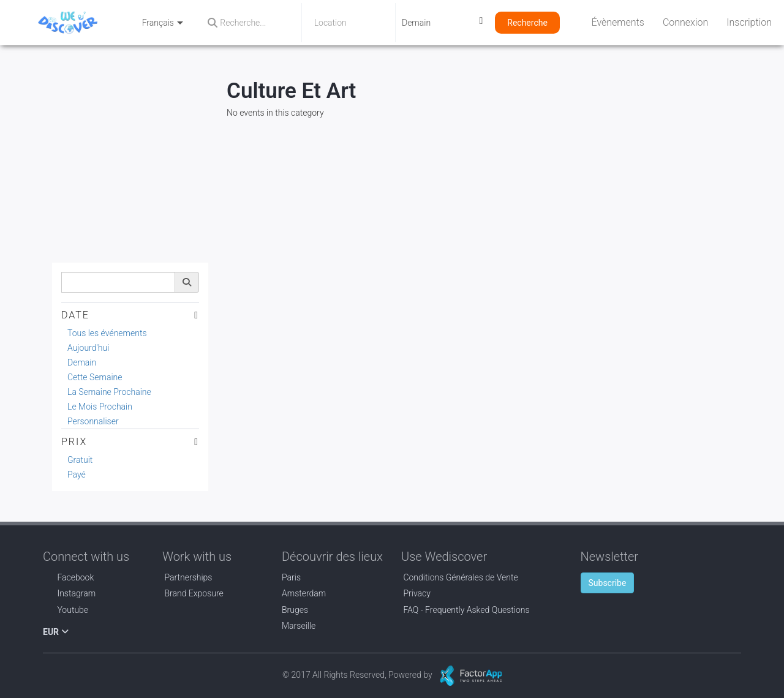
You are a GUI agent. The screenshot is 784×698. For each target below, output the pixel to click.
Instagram (69, 593)
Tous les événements (107, 333)
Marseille (299, 626)
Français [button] (163, 23)
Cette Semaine (95, 377)
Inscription (749, 22)
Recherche (527, 23)
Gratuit (80, 460)
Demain (82, 362)
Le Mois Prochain (100, 407)
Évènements (618, 22)
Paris (291, 577)
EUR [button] (56, 632)
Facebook (68, 577)
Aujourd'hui (88, 348)
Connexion (685, 22)
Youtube (66, 610)
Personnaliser (93, 421)
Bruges (295, 610)
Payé (77, 475)
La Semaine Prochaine (109, 392)
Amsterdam (304, 593)
